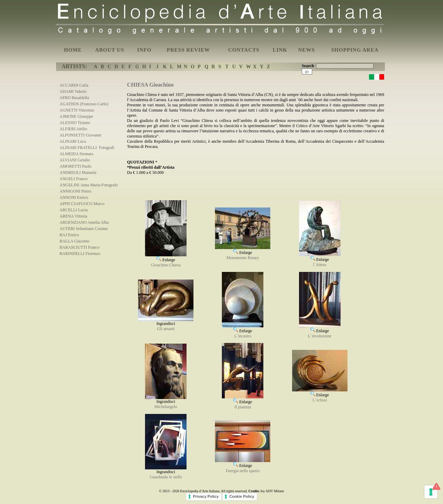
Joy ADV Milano (272, 491)
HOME (73, 50)
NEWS (306, 50)
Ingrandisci (166, 322)
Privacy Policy (206, 496)
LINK (280, 50)
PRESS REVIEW (188, 50)
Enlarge (166, 257)
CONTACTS (244, 50)
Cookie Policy (242, 496)
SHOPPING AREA (355, 50)
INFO (144, 50)
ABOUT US (110, 50)
